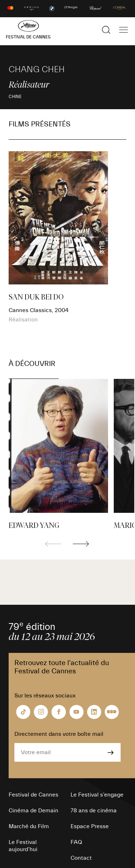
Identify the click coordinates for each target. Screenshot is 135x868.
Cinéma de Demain (33, 811)
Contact (81, 858)
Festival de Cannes (33, 795)
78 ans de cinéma (94, 811)
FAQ (76, 842)
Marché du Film (29, 826)
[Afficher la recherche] (106, 30)
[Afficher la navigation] (123, 30)
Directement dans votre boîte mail (59, 734)
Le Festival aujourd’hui (23, 846)
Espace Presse (90, 826)
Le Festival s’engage (97, 795)
